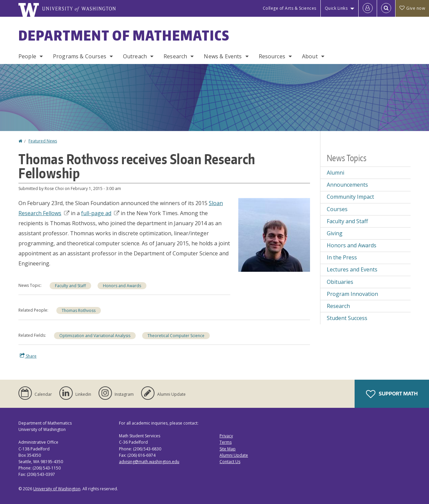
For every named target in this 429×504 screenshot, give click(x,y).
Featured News (43, 141)
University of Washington (57, 489)
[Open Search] (386, 8)
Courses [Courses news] (337, 209)
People (27, 56)
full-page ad (100, 213)
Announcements (347, 185)
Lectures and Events (352, 269)
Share (28, 356)
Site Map (228, 449)
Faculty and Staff (70, 286)
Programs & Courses (80, 56)
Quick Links (336, 8)
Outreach (135, 56)
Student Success (347, 318)
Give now (412, 8)
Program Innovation (352, 294)
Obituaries (340, 282)
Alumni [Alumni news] (335, 173)
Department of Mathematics (124, 36)
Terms (226, 442)
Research (175, 56)
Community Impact (350, 197)
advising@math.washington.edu (149, 462)
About (310, 56)
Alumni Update (234, 455)
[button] (274, 234)
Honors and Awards (122, 286)
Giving (335, 233)
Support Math (392, 394)
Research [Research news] (338, 306)
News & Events (223, 56)
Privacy (226, 436)
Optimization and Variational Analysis (95, 336)
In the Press (342, 257)
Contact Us (230, 462)
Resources (272, 56)
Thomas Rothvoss (79, 310)
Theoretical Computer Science (176, 336)
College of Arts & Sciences (290, 8)
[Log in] (368, 8)
